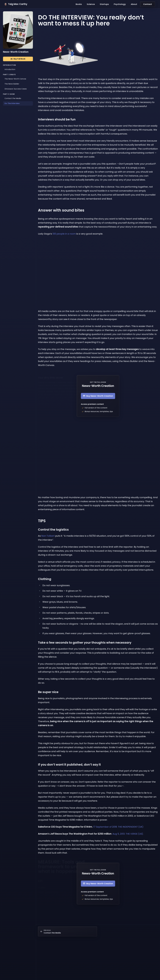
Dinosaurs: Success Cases (16, 89)
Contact (148, 4)
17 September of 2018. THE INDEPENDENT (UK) (91, 827)
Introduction (10, 69)
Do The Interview (12, 103)
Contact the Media (13, 98)
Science (91, 4)
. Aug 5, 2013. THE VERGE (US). (91, 834)
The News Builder (12, 84)
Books (79, 4)
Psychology (120, 4)
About (134, 4)
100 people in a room (64, 234)
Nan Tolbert (48, 536)
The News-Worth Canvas (15, 79)
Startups (104, 4)
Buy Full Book (18, 59)
